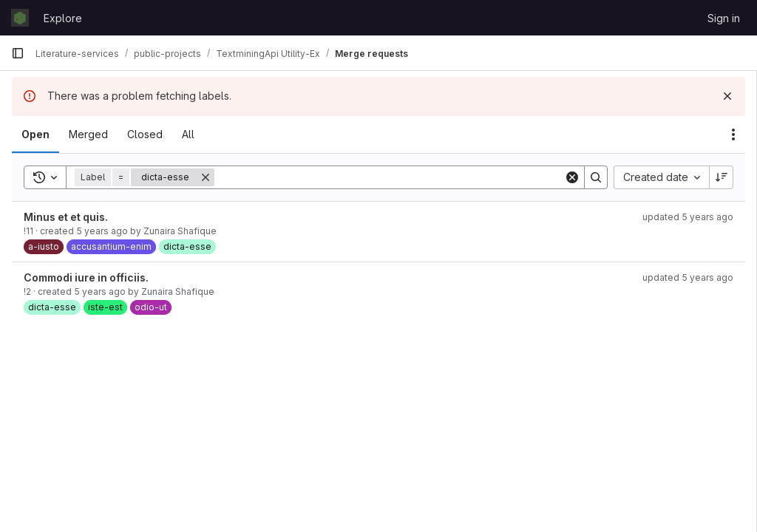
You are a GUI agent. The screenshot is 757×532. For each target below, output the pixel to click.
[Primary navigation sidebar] (18, 53)
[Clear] (572, 177)
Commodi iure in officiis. (86, 277)
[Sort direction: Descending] (722, 177)
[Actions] (733, 134)
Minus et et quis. (66, 217)
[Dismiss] (727, 96)
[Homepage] (20, 18)
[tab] (35, 134)
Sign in (724, 18)
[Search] (389, 177)
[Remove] (206, 177)
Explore (63, 18)
